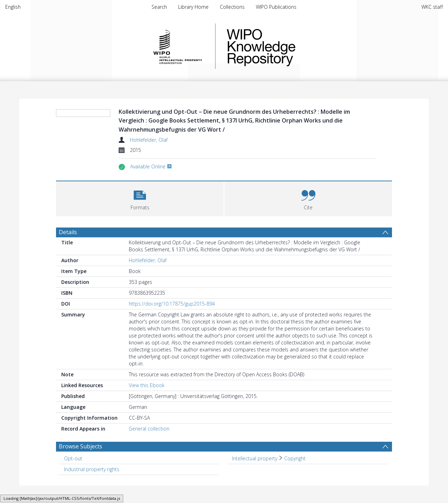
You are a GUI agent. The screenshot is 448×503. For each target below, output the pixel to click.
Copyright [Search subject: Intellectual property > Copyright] (295, 458)
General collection (149, 429)
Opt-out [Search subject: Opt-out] (73, 458)
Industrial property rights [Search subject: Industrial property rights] (92, 469)
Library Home (193, 7)
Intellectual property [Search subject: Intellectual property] (255, 458)
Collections (232, 7)
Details (68, 232)
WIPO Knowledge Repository (290, 46)
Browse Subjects (80, 446)
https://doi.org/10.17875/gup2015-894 (172, 304)
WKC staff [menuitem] (432, 7)
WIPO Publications (276, 7)
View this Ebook (147, 385)
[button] (140, 198)
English (13, 7)
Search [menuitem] (159, 7)
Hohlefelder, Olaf (149, 140)
